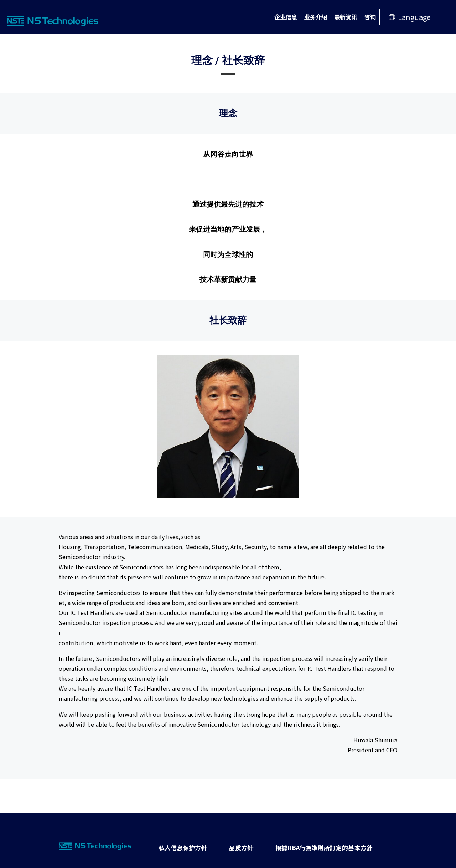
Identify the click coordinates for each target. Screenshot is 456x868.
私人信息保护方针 (179, 846)
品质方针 (231, 846)
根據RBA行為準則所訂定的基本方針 (306, 846)
